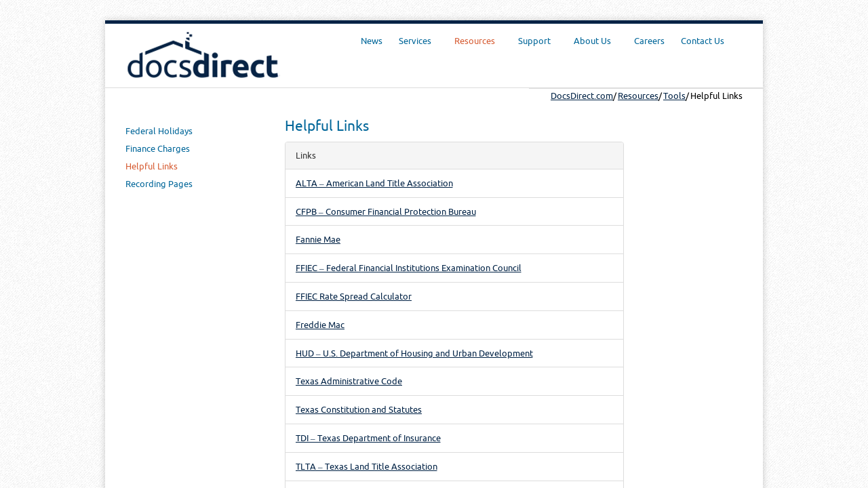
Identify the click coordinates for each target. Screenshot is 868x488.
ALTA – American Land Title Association (374, 183)
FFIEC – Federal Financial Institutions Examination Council (409, 268)
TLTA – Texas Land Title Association (367, 466)
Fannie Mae (318, 239)
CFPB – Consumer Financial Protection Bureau (386, 211)
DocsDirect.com (582, 96)
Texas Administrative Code (349, 381)
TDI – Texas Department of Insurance (368, 438)
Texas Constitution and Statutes (359, 409)
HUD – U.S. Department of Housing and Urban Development (414, 353)
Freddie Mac (320, 325)
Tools (674, 96)
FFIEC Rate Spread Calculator (354, 296)
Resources (638, 96)
